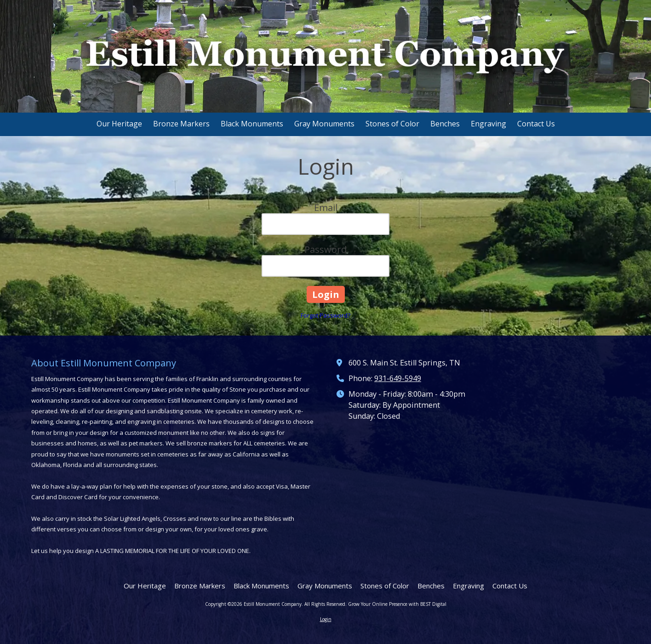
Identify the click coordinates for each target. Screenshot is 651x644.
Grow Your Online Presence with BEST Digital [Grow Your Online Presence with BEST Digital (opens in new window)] (397, 604)
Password (325, 249)
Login (326, 619)
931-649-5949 (398, 378)
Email (326, 208)
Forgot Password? (325, 315)
